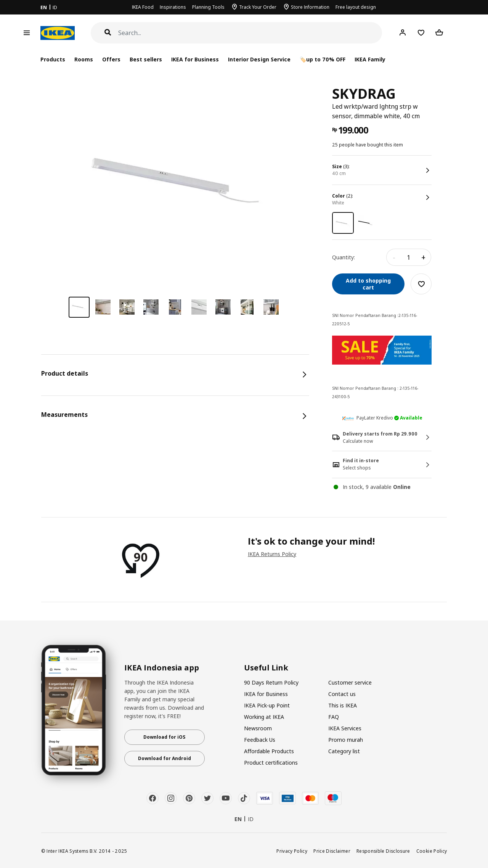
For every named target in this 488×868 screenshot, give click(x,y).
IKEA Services (345, 728)
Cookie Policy (432, 851)
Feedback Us (260, 740)
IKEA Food (143, 7)
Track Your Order (258, 7)
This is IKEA (343, 705)
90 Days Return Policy (271, 682)
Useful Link (266, 668)
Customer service (350, 682)
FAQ (334, 717)
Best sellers (146, 59)
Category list (344, 751)
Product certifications (271, 763)
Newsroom (258, 728)
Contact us (342, 694)
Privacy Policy (292, 851)
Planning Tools (208, 7)
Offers (111, 59)
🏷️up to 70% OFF (323, 59)
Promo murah (346, 740)
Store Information (310, 7)
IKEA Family (370, 59)
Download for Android (165, 758)
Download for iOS (164, 737)
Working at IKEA (264, 717)
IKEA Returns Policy (272, 554)
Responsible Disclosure (383, 851)
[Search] (250, 33)
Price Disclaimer (332, 851)
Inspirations (173, 7)
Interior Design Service (259, 59)
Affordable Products (269, 751)
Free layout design (356, 7)
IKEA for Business (195, 59)
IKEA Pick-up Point (267, 705)
